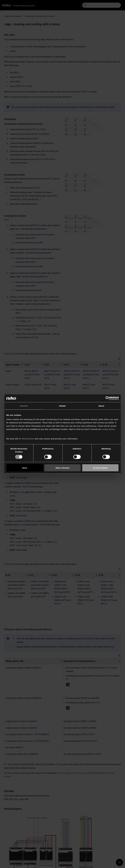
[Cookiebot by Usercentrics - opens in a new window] (107, 398)
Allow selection (62, 468)
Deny (25, 468)
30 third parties (27, 439)
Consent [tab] (24, 406)
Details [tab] (63, 406)
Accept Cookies (100, 468)
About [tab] (101, 406)
